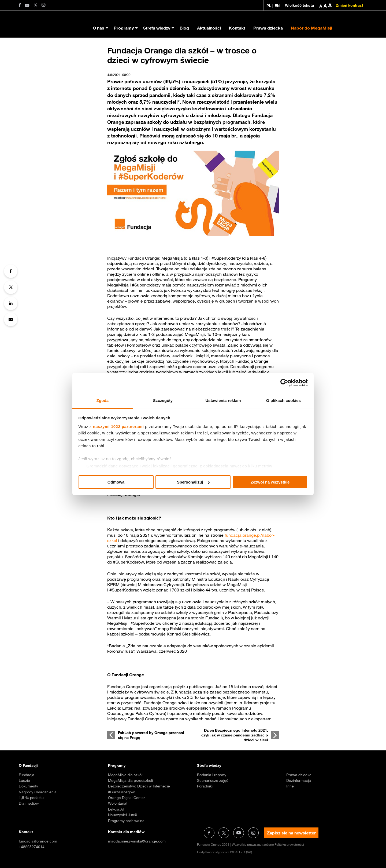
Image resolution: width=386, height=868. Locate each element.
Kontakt (237, 28)
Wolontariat (118, 803)
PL (269, 6)
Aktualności (209, 28)
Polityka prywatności (289, 844)
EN (277, 6)
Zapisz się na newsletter (291, 833)
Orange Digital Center (127, 798)
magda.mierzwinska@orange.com (137, 841)
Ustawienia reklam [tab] (223, 400)
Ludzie (24, 780)
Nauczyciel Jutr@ (123, 815)
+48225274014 (32, 847)
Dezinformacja (299, 780)
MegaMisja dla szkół (125, 775)
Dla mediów (29, 803)
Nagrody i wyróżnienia (38, 792)
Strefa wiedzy (157, 28)
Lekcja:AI (116, 809)
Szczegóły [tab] (163, 400)
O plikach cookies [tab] (283, 400)
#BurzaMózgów (121, 792)
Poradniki (205, 786)
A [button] (321, 6)
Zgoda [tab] (103, 400)
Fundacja (27, 775)
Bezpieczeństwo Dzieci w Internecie (139, 786)
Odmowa (116, 482)
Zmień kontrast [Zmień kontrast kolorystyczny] (350, 5)
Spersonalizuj (193, 482)
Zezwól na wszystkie (270, 482)
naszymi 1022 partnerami (118, 426)
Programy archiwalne (126, 821)
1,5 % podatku (31, 798)
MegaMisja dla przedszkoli (130, 780)
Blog (184, 28)
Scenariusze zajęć (213, 780)
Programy (124, 28)
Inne (290, 786)
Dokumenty (28, 786)
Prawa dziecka (268, 28)
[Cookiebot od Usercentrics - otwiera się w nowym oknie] (284, 383)
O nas (99, 28)
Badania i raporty (212, 775)
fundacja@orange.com (38, 841)
